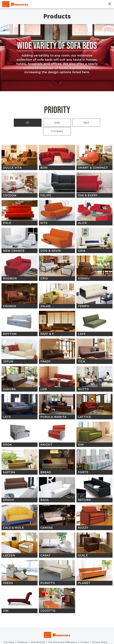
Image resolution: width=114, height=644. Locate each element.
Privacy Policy (100, 633)
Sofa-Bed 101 (38, 633)
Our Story (9, 633)
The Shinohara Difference (63, 633)
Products (22, 633)
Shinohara (15, 4)
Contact (85, 633)
